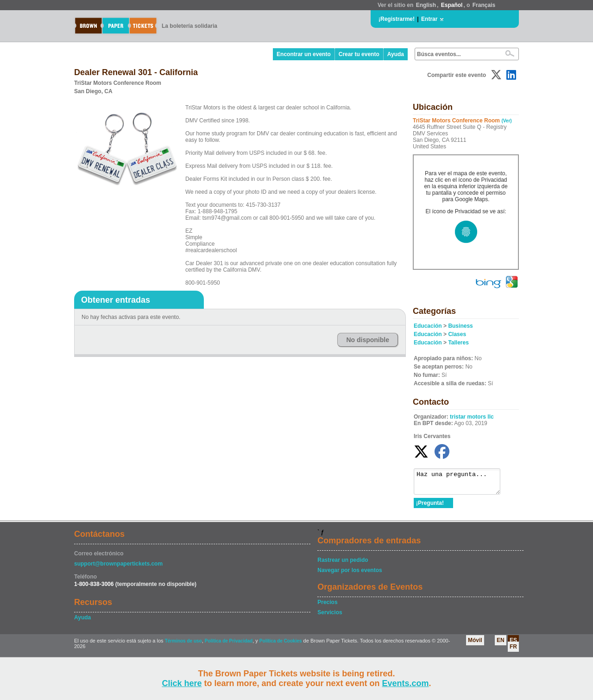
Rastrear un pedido (343, 564)
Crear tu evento (359, 54)
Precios (327, 606)
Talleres (458, 343)
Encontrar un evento (304, 54)
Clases (457, 334)
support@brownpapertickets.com (118, 568)
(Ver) (506, 121)
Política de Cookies (281, 645)
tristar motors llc (472, 417)
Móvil (475, 644)
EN (501, 644)
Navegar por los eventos (350, 574)
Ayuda (396, 54)
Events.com (406, 683)
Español (452, 5)
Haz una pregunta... (462, 484)
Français (484, 5)
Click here (182, 683)
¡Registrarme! (397, 19)
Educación (428, 326)
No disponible (368, 340)
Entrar (429, 19)
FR (513, 651)
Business (460, 326)
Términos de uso (183, 645)
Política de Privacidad (229, 645)
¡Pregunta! (430, 507)
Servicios (330, 617)
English (426, 5)
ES (513, 644)
